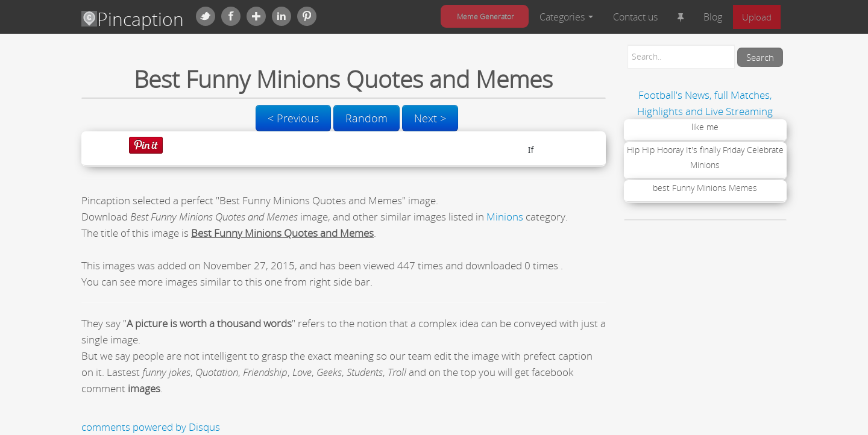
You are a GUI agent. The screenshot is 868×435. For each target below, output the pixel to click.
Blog (713, 17)
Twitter (206, 16)
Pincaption (133, 19)
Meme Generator (486, 16)
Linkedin (281, 16)
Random (366, 118)
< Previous (293, 118)
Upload (757, 17)
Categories (566, 17)
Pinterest (307, 16)
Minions (505, 217)
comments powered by (151, 427)
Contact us (635, 17)
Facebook (231, 16)
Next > (430, 118)
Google (256, 16)
